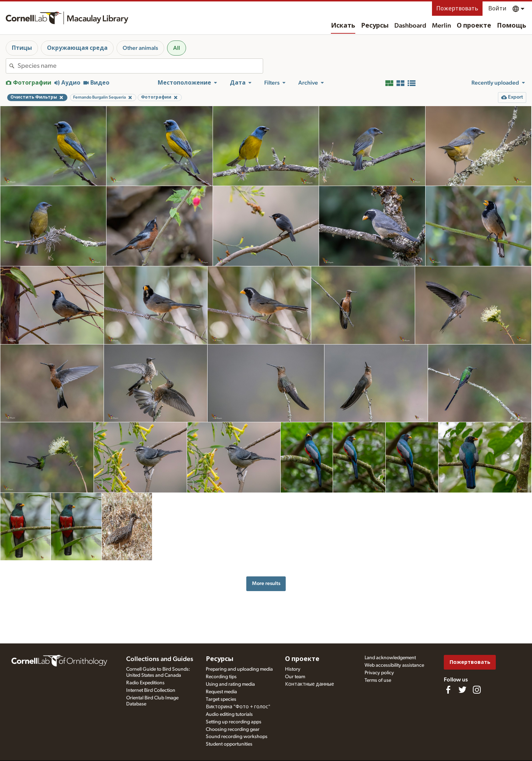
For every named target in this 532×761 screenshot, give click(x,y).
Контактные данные (310, 684)
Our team (295, 677)
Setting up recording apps (234, 722)
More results (266, 583)
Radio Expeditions (145, 683)
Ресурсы (375, 26)
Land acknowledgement (390, 658)
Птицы (22, 48)
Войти (497, 9)
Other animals (140, 48)
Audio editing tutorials (229, 714)
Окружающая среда (77, 48)
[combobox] (140, 66)
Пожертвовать (457, 9)
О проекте (474, 26)
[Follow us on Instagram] (477, 690)
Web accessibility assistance (394, 665)
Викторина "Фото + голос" (238, 707)
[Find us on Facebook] (448, 690)
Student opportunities (229, 744)
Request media (221, 692)
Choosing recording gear (233, 729)
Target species (221, 699)
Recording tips (221, 677)
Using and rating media (230, 684)
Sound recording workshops (237, 737)
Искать (343, 26)
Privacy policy (379, 673)
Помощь (512, 26)
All (177, 48)
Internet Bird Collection (151, 690)
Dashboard (410, 26)
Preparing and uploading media (239, 669)
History (293, 669)
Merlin (441, 26)
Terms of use (378, 680)
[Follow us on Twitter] (462, 690)
